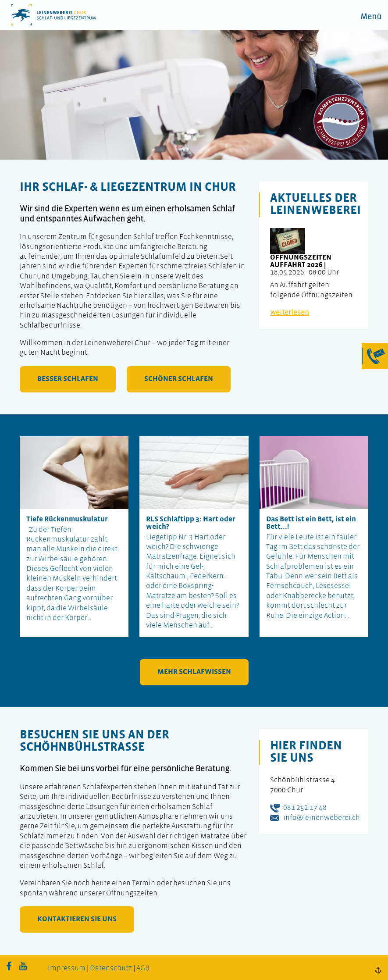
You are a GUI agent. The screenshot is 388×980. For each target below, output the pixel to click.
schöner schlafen (179, 379)
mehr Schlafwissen (194, 672)
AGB (143, 968)
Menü (371, 17)
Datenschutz (111, 968)
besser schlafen (68, 379)
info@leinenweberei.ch (322, 818)
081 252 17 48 (305, 808)
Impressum (67, 968)
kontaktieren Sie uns (77, 919)
